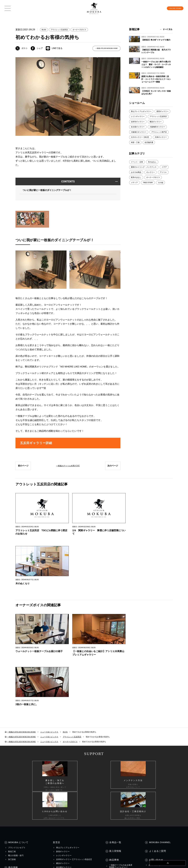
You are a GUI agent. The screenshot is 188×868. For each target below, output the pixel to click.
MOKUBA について (18, 709)
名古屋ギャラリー (156, 127)
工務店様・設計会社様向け (152, 811)
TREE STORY (149, 189)
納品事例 (114, 725)
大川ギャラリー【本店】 (141, 143)
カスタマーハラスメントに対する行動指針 (72, 811)
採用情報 (125, 811)
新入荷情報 (115, 717)
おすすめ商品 (137, 179)
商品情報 (13, 734)
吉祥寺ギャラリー (162, 122)
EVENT (112, 757)
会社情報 (108, 811)
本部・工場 (136, 148)
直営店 (56, 709)
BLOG (44, 30)
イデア (166, 173)
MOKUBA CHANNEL (160, 709)
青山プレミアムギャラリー (142, 111)
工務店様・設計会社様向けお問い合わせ (166, 742)
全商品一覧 (115, 709)
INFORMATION (117, 748)
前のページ (23, 467)
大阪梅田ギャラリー (139, 133)
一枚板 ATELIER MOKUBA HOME (106, 48)
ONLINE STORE (173, 8)
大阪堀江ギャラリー (161, 133)
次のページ (113, 467)
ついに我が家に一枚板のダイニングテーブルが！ (49, 190)
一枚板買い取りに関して (159, 746)
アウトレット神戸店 (139, 138)
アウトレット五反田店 (60, 30)
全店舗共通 (150, 148)
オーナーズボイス (82, 30)
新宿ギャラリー (137, 117)
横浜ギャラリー (137, 127)
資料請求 (153, 734)
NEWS (112, 753)
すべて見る (168, 29)
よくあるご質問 (157, 717)
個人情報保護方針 (31, 811)
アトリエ (165, 179)
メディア (135, 189)
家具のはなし (137, 184)
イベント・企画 (137, 168)
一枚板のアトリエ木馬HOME (68, 467)
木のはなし (154, 168)
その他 (162, 189)
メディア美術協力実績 (119, 765)
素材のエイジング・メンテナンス (145, 173)
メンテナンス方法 (16, 763)
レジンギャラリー (156, 117)
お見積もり (153, 738)
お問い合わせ (156, 725)
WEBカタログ (64, 762)
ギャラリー (152, 179)
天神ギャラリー (163, 143)
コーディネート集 (16, 759)
